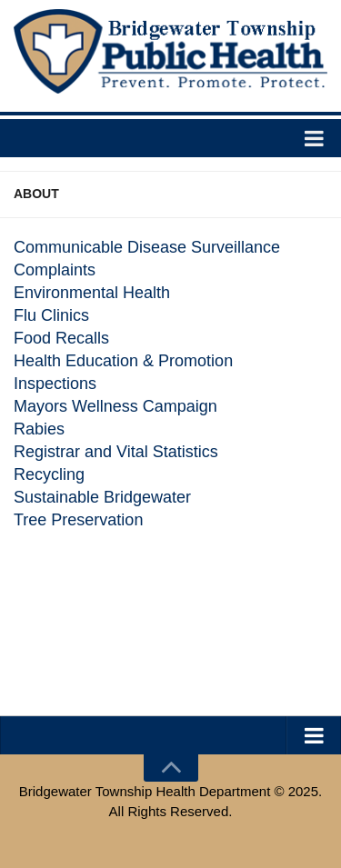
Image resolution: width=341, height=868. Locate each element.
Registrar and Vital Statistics (116, 452)
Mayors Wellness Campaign (115, 406)
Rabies (39, 429)
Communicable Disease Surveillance (147, 247)
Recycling (49, 474)
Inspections (55, 384)
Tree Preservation (78, 520)
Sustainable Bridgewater (102, 497)
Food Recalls (61, 338)
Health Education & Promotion (123, 361)
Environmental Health (92, 293)
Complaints (55, 270)
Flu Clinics (51, 315)
